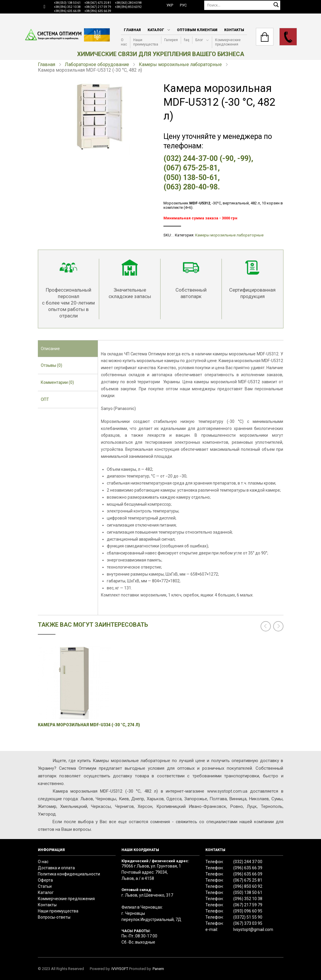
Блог (199, 40)
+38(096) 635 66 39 (98, 11)
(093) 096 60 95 (248, 911)
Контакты (234, 30)
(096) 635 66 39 (248, 868)
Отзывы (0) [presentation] (51, 365)
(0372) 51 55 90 (248, 917)
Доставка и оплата (56, 868)
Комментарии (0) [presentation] (57, 382)
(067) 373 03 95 (248, 923)
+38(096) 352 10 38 (67, 7)
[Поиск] (242, 5)
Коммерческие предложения (228, 42)
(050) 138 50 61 (248, 892)
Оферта (45, 880)
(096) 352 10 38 (248, 899)
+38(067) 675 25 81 (98, 3)
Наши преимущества (146, 42)
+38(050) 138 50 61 (67, 3)
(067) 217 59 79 (248, 905)
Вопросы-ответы (54, 917)
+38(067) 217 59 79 (98, 7)
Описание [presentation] (50, 349)
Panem (158, 969)
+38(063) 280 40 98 (128, 3)
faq (187, 40)
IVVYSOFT (120, 969)
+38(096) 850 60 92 (128, 7)
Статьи (45, 886)
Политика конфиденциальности (69, 874)
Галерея (171, 40)
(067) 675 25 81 (248, 880)
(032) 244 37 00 (248, 862)
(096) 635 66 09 (248, 874)
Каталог (156, 30)
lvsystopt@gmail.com (253, 929)
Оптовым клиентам (197, 30)
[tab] (68, 349)
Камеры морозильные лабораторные (180, 64)
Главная (132, 30)
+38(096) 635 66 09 (67, 11)
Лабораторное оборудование (97, 64)
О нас (124, 42)
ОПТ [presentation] (45, 399)
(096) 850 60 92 (248, 886)
